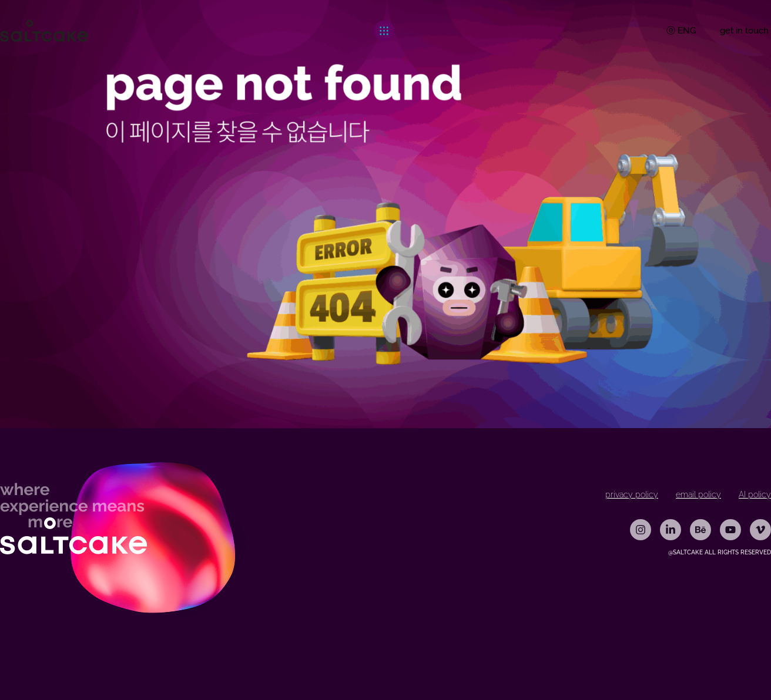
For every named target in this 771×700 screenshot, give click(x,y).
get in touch (744, 31)
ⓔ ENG (681, 31)
